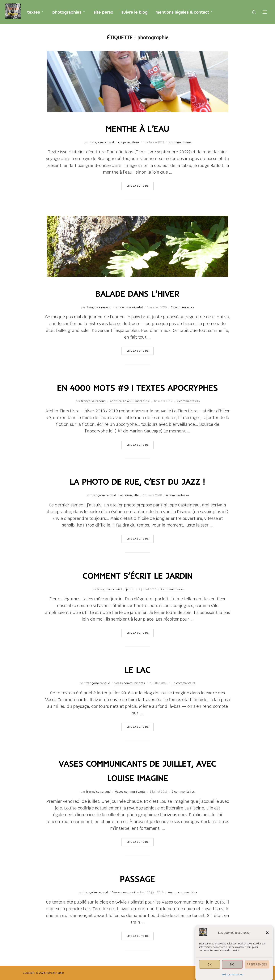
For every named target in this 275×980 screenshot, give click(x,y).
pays (128, 307)
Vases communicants (130, 683)
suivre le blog (134, 12)
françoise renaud (102, 142)
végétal (137, 307)
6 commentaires (178, 495)
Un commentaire (183, 683)
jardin (130, 589)
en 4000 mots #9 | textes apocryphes (137, 388)
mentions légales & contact (184, 12)
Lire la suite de (140, 186)
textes (36, 12)
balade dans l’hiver (137, 294)
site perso (103, 12)
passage (137, 879)
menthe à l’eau (137, 129)
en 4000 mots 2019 (136, 401)
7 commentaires (172, 589)
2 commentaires (183, 307)
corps (122, 142)
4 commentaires (180, 142)
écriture (133, 142)
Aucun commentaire (183, 892)
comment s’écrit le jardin (137, 576)
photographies (69, 12)
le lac (137, 670)
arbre (120, 307)
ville (136, 495)
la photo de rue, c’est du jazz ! (137, 482)
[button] (267, 944)
